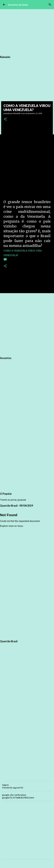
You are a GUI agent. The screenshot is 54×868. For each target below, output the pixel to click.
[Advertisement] (27, 324)
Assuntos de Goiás (18, 5)
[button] (5, 119)
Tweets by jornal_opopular (13, 500)
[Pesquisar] (50, 5)
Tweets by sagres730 (13, 788)
